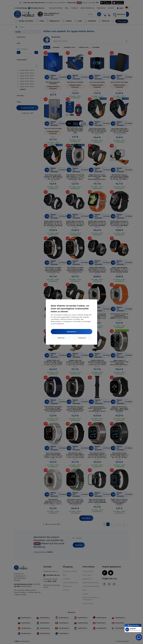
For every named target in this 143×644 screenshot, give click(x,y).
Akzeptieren (71, 332)
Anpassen (82, 338)
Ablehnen (61, 338)
